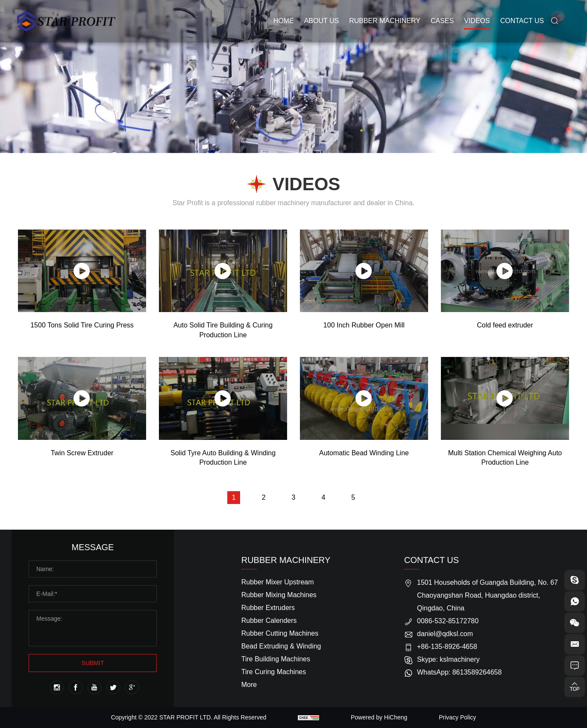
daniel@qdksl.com (445, 634)
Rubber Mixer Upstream (278, 582)
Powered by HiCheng (379, 717)
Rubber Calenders (269, 620)
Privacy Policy (457, 717)
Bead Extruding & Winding (281, 646)
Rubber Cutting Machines (280, 633)
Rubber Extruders (268, 608)
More (249, 685)
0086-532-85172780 (448, 621)
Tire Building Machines (276, 659)
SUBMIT (93, 663)
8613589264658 (477, 672)
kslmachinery (459, 659)
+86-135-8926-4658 (447, 647)
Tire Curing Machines (274, 672)
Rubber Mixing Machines (279, 595)
